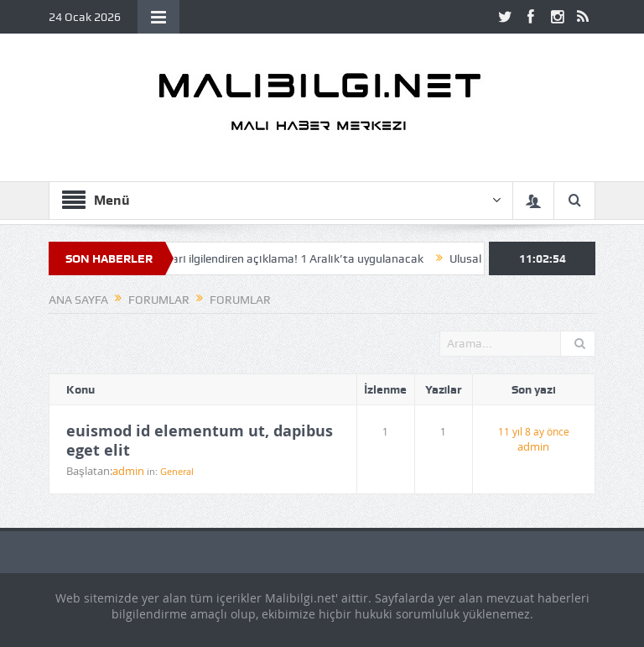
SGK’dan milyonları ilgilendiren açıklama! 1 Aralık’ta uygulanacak (262, 258)
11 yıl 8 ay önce (534, 431)
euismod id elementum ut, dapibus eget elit (200, 441)
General (177, 471)
